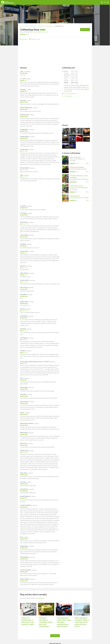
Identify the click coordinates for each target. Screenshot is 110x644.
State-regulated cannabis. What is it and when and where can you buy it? (82, 622)
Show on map (85, 30)
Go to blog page (55, 636)
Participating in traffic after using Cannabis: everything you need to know (64, 622)
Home (21, 26)
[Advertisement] (55, 54)
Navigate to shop (35, 39)
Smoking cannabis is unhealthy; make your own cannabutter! (46, 622)
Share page (24, 39)
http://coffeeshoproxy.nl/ (70, 94)
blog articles (41, 598)
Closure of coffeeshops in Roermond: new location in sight (28, 621)
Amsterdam (41, 26)
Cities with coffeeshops (30, 26)
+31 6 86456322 (68, 96)
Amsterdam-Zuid (49, 26)
